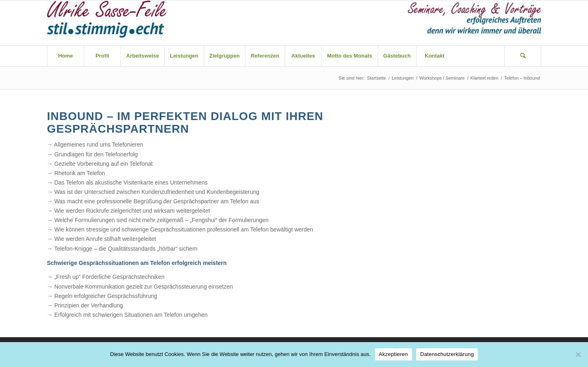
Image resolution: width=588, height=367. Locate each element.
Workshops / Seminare (442, 78)
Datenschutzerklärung (447, 354)
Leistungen (403, 78)
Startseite (376, 78)
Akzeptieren (393, 354)
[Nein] (578, 354)
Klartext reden (484, 78)
